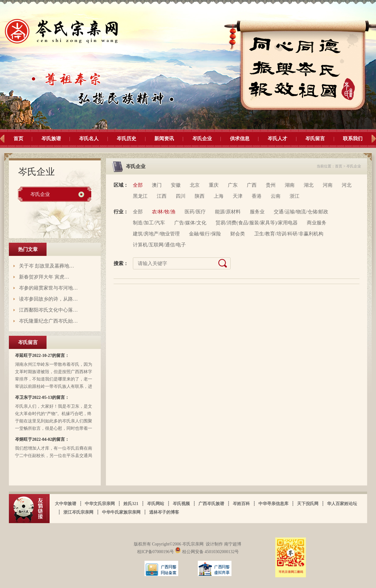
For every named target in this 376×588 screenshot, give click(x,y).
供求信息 (240, 139)
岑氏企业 (202, 139)
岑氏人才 (277, 139)
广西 (252, 185)
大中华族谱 (66, 504)
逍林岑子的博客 (164, 512)
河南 (328, 185)
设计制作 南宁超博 (224, 544)
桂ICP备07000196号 (156, 552)
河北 (347, 185)
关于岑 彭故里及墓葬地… (47, 266)
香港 (257, 196)
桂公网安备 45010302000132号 (207, 552)
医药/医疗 (195, 212)
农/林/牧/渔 (164, 212)
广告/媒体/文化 (190, 223)
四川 (181, 196)
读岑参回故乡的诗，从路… (48, 299)
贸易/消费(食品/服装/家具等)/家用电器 (257, 223)
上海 (219, 196)
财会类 (238, 234)
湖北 (309, 185)
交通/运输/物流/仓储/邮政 (301, 212)
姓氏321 (131, 504)
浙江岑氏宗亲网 (78, 512)
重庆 (214, 185)
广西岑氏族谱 (211, 504)
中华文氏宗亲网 (100, 504)
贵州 (271, 185)
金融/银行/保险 (205, 234)
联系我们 (353, 139)
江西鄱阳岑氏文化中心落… (48, 310)
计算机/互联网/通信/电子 (159, 245)
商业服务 (317, 223)
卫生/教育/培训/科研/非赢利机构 (289, 234)
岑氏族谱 (51, 139)
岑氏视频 (181, 504)
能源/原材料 (228, 212)
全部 (138, 185)
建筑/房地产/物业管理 (156, 234)
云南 (276, 196)
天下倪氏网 (308, 504)
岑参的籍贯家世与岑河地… (48, 288)
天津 (238, 196)
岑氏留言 (315, 139)
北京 (195, 185)
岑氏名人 (89, 139)
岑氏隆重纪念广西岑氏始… (48, 321)
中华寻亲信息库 (273, 504)
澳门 (157, 185)
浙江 (295, 196)
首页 (18, 139)
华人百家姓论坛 (342, 504)
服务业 (257, 212)
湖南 (290, 185)
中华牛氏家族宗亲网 (121, 512)
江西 (162, 196)
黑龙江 (140, 196)
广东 (233, 185)
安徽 (176, 185)
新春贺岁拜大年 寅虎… (44, 277)
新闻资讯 (164, 139)
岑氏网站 (156, 504)
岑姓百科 (241, 504)
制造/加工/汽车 (149, 223)
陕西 (200, 196)
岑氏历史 (126, 139)
